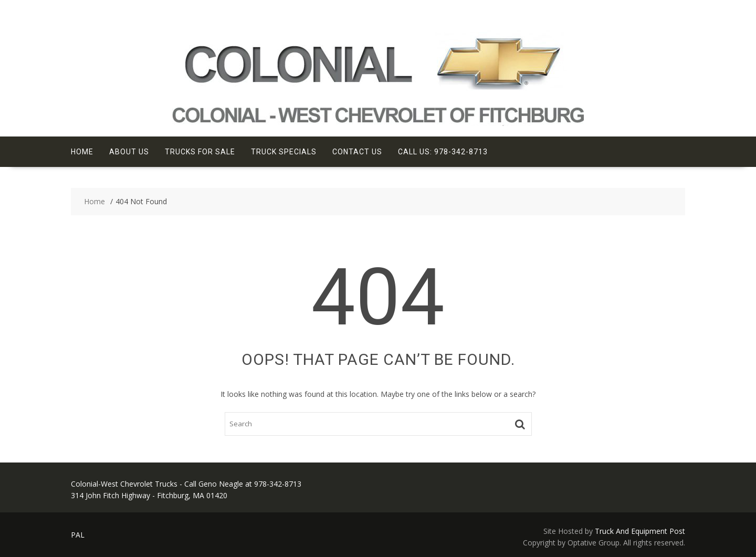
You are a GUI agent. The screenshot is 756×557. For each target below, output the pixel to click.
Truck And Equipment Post (640, 531)
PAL (78, 535)
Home (82, 152)
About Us (129, 152)
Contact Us (357, 152)
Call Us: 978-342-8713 (443, 152)
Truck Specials (284, 152)
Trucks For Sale (200, 152)
